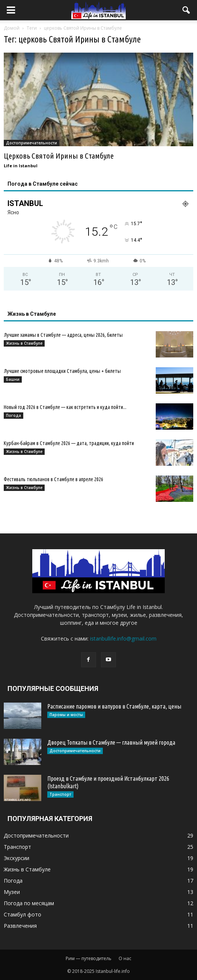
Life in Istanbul (21, 166)
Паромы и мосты (66, 715)
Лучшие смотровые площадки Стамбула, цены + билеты (62, 371)
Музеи (12, 892)
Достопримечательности (32, 143)
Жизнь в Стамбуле (24, 343)
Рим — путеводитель (89, 958)
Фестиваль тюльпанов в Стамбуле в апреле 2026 (53, 479)
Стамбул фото (23, 914)
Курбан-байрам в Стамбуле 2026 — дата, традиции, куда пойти (69, 443)
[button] (186, 10)
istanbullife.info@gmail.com (123, 638)
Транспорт (60, 794)
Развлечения (20, 926)
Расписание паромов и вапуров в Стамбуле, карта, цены (114, 706)
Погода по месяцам (29, 903)
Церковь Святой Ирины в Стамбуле (59, 156)
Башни (13, 379)
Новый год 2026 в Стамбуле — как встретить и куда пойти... (65, 407)
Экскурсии (17, 858)
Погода (14, 415)
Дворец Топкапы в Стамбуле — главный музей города (111, 742)
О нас (125, 958)
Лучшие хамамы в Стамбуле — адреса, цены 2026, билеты (63, 335)
